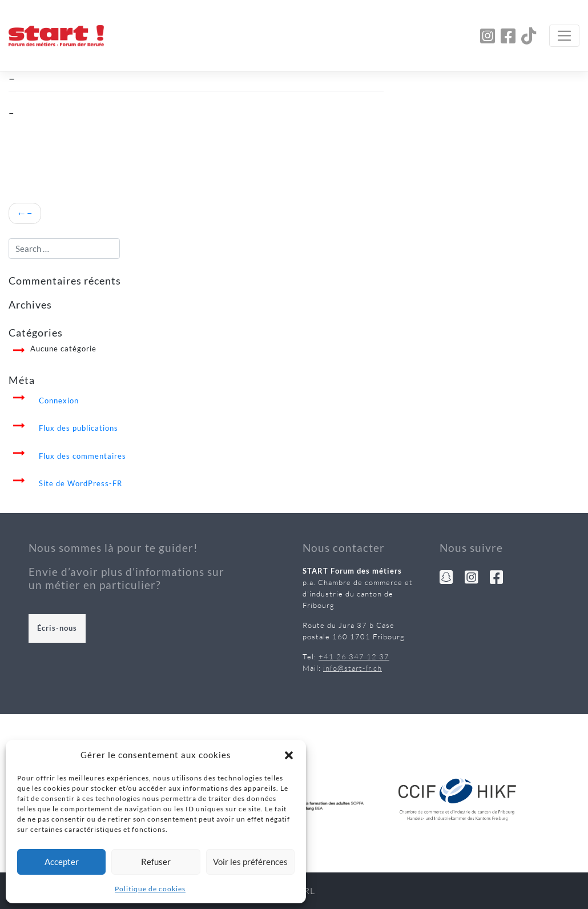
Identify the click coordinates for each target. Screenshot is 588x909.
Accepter (62, 862)
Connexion (59, 401)
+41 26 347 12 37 (354, 656)
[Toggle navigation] (564, 35)
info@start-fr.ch (353, 668)
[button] (289, 755)
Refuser (156, 862)
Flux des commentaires (82, 456)
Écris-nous (57, 628)
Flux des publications (78, 428)
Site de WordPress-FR (80, 483)
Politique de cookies (150, 889)
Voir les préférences (250, 862)
